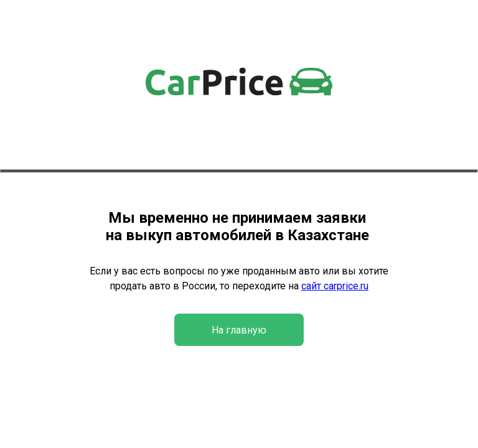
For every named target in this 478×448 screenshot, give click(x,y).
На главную (239, 330)
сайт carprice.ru (335, 286)
